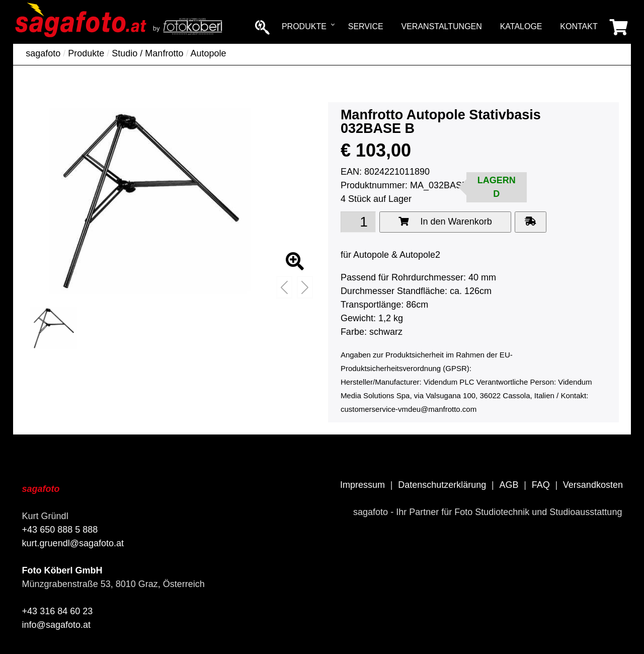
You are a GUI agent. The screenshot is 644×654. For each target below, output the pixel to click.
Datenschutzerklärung (442, 485)
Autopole (208, 53)
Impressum (363, 485)
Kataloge (521, 26)
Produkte (304, 26)
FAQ (541, 485)
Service (366, 26)
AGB (509, 485)
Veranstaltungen (442, 26)
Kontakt (579, 26)
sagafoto (43, 53)
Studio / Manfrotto (147, 53)
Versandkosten (593, 485)
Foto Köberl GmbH (62, 570)
